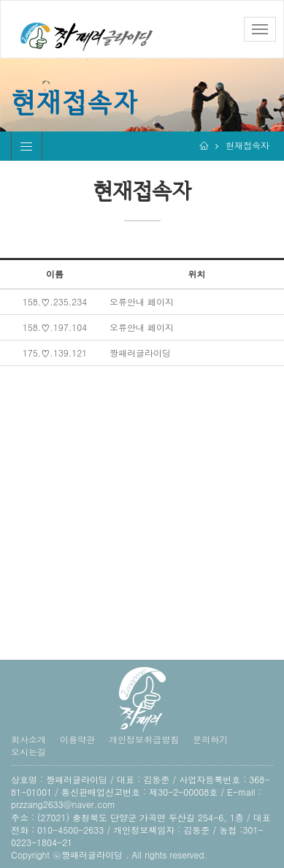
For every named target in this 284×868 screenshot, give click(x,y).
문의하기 (210, 739)
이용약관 (77, 739)
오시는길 (28, 751)
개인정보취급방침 (144, 739)
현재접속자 (247, 145)
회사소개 (28, 739)
